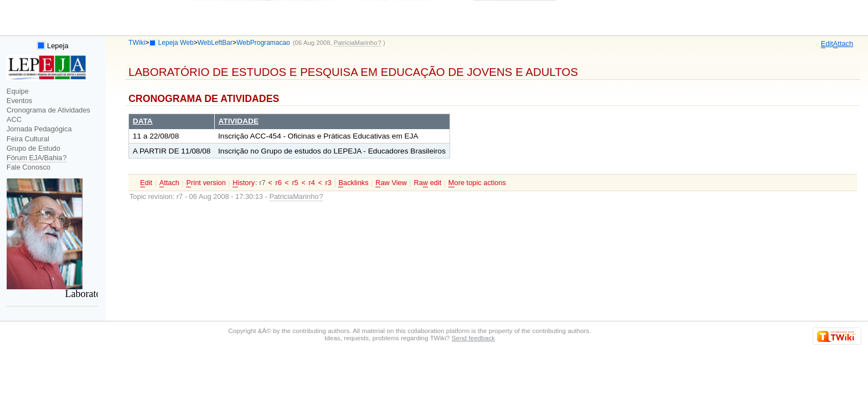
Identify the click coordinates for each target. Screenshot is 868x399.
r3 (329, 183)
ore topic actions (477, 183)
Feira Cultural (28, 139)
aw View (391, 183)
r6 (278, 183)
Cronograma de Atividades (48, 110)
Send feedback (473, 338)
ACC (14, 119)
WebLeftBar (215, 43)
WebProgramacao (263, 43)
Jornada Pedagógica (39, 129)
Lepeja (53, 46)
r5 (295, 183)
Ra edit (427, 183)
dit (827, 44)
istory (244, 183)
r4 (312, 183)
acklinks (353, 183)
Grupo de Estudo (33, 148)
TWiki (137, 43)
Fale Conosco (29, 167)
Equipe (18, 91)
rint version (206, 183)
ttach (843, 44)
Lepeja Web (176, 43)
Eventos (19, 101)
